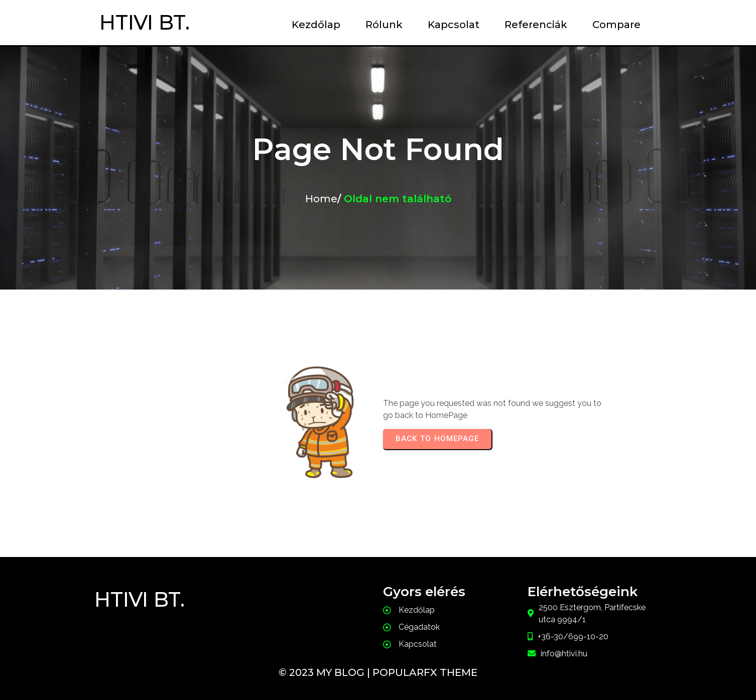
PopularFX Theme (425, 672)
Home (321, 199)
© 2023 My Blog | (326, 672)
